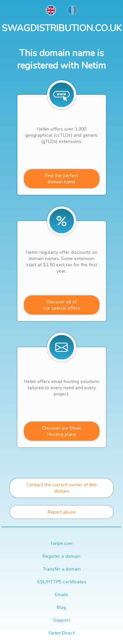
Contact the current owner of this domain (62, 488)
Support (61, 620)
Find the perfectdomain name (61, 179)
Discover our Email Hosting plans (62, 431)
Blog (61, 607)
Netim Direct (61, 633)
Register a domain (61, 556)
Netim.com (62, 543)
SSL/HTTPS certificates (62, 582)
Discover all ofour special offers (62, 305)
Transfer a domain (62, 569)
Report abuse (62, 512)
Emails (61, 595)
